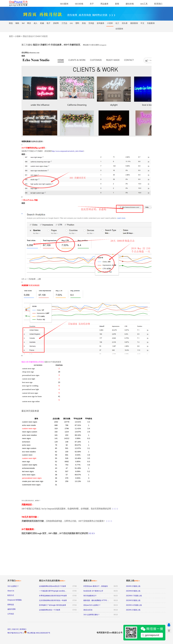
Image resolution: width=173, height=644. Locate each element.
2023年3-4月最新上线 (134, 605)
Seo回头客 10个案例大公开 (93, 591)
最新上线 (133, 581)
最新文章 (90, 581)
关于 (92, 4)
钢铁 (17, 23)
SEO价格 (79, 4)
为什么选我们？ (13, 586)
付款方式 (15, 629)
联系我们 (158, 4)
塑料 (77, 23)
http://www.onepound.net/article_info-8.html (68, 151)
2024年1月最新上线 (133, 586)
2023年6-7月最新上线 (134, 596)
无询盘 (91, 23)
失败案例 (151, 23)
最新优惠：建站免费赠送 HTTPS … (96, 600)
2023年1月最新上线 (133, 610)
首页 (9, 629)
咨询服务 (101, 23)
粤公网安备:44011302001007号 (37, 633)
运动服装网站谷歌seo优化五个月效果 (53, 586)
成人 (36, 23)
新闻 (117, 4)
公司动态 (11, 614)
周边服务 (104, 4)
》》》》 (115, 509)
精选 (11, 23)
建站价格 (130, 4)
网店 (29, 23)
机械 (42, 23)
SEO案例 (64, 4)
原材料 (56, 23)
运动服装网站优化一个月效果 (50, 610)
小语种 (110, 23)
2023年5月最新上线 (133, 600)
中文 (142, 23)
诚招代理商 (11, 609)
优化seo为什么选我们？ (92, 605)
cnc (71, 23)
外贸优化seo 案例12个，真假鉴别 (96, 586)
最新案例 (134, 23)
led (23, 23)
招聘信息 (11, 605)
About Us (11, 591)
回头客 (125, 23)
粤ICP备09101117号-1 (16, 633)
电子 (49, 23)
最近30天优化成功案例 (52, 581)
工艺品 (64, 23)
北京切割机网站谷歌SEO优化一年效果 (53, 600)
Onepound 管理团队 (15, 600)
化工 (117, 23)
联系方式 (11, 595)
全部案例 (119, 29)
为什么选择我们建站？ (92, 615)
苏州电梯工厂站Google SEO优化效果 (53, 605)
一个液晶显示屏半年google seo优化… (53, 591)
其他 (84, 23)
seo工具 (144, 4)
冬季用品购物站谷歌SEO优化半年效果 (53, 596)
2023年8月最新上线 (133, 591)
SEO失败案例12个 (90, 596)
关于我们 (14, 581)
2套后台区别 (88, 610)
